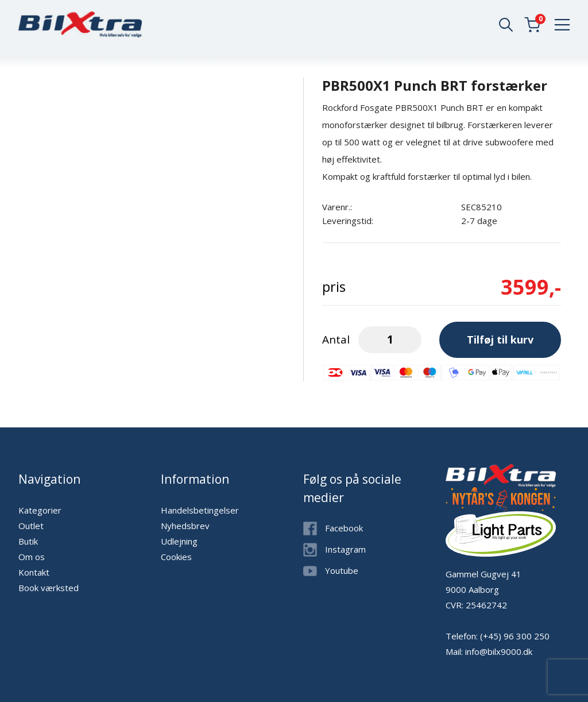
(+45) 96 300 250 (515, 636)
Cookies (176, 557)
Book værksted (49, 588)
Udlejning (179, 541)
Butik (28, 541)
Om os (32, 557)
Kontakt (34, 572)
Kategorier (40, 510)
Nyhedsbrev (185, 526)
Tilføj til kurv (500, 340)
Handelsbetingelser (200, 510)
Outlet (31, 526)
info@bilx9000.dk (499, 651)
